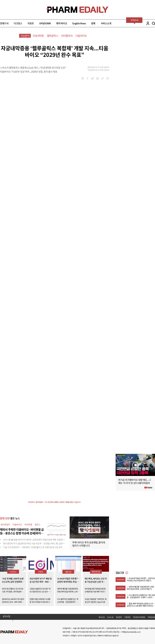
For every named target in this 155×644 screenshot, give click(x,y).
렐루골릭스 (53, 36)
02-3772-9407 (98, 632)
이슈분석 (25, 36)
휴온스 (38, 524)
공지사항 (6, 616)
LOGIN (147, 23)
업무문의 (119, 617)
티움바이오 (81, 36)
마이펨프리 (67, 36)
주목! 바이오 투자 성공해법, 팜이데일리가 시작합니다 (89, 544)
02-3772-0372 (108, 632)
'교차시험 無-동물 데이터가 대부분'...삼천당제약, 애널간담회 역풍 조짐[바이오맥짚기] (38, 540)
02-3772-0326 (80, 632)
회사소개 (102, 617)
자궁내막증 (38, 36)
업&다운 (68, 572)
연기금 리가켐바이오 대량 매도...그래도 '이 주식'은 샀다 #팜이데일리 (135, 481)
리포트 (31, 23)
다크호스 (18, 23)
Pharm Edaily (14, 632)
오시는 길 (110, 617)
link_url (103, 79)
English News (79, 23)
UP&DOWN (45, 23)
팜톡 (93, 23)
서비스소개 (106, 23)
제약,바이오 (96, 572)
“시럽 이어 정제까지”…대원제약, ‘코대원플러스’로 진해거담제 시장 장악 (32, 547)
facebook (88, 79)
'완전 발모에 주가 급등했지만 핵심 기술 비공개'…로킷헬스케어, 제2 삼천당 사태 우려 (38, 543)
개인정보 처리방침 (139, 617)
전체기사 (4, 23)
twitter (93, 79)
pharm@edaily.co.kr (133, 632)
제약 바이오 (62, 23)
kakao (83, 79)
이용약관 (127, 617)
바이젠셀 (28, 524)
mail (98, 79)
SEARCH (153, 23)
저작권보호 (151, 617)
